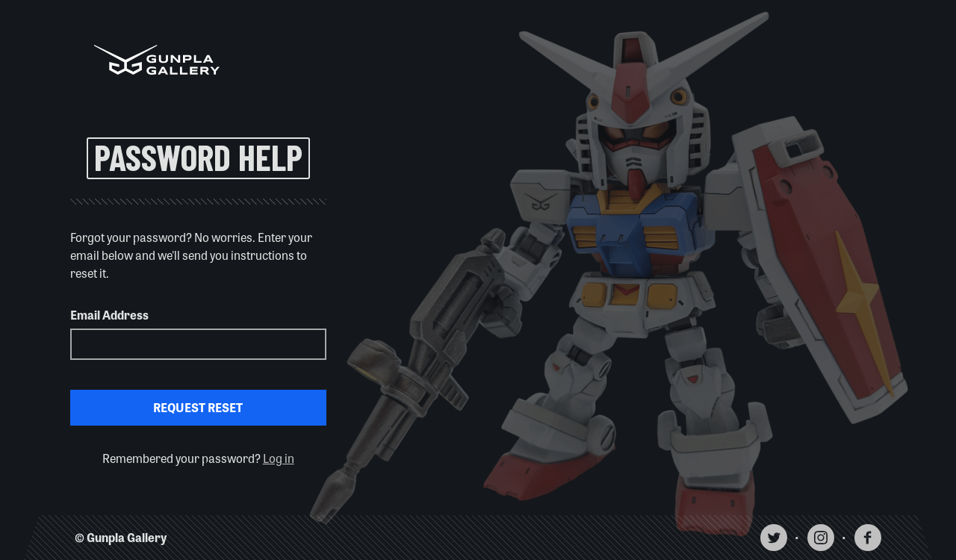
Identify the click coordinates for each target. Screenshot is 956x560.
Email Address (109, 315)
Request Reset (198, 407)
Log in (279, 458)
